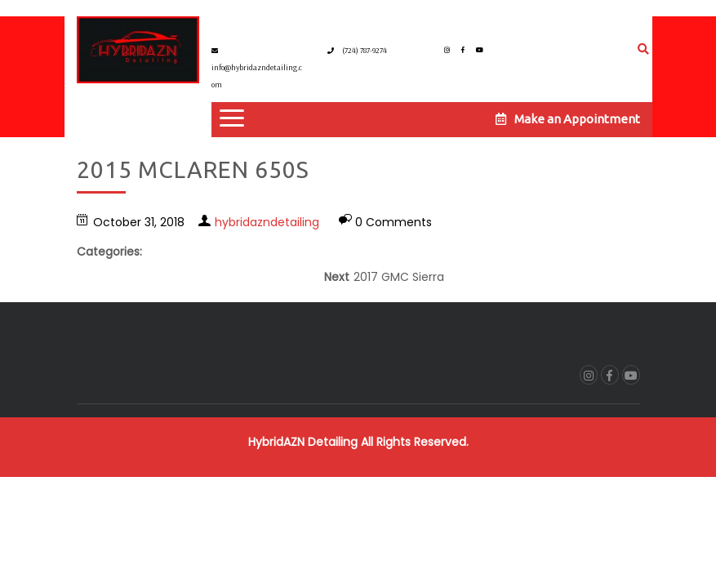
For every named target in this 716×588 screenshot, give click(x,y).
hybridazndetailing (267, 222)
